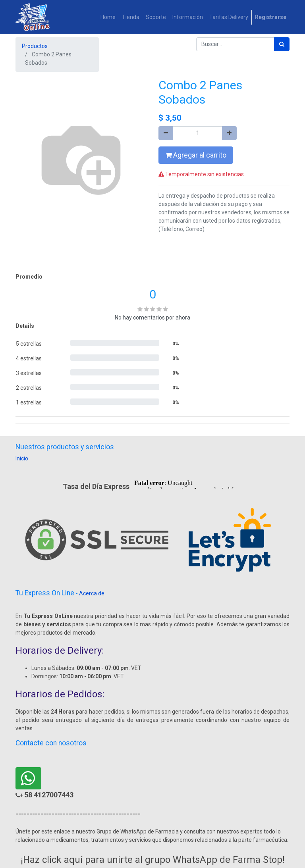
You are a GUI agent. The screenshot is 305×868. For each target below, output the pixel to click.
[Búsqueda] (282, 44)
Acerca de (92, 593)
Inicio (22, 458)
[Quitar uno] (166, 133)
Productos (35, 46)
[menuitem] (108, 17)
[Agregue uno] (229, 133)
